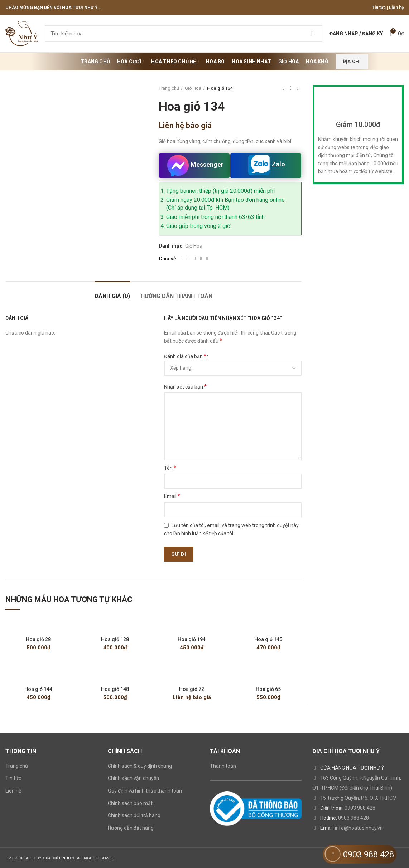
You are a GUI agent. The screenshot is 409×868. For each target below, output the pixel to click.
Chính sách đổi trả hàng (134, 815)
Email (172, 496)
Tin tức (379, 8)
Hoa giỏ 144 (38, 689)
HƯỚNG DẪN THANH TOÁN (177, 296)
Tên (170, 468)
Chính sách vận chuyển (133, 778)
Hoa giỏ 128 (115, 639)
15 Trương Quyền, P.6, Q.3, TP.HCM (359, 798)
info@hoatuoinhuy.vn (359, 828)
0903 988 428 (360, 808)
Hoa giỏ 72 (192, 689)
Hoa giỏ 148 (115, 689)
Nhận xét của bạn (185, 387)
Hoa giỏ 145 (268, 639)
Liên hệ (396, 8)
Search (313, 34)
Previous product (283, 88)
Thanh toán (223, 766)
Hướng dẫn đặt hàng (131, 828)
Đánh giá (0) (112, 296)
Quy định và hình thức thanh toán (145, 791)
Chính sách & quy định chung (140, 766)
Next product (298, 88)
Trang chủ (169, 88)
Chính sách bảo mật (130, 803)
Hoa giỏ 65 (268, 689)
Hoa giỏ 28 (38, 639)
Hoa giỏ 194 (192, 639)
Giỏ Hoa (193, 88)
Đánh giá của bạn (185, 356)
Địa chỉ (352, 61)
